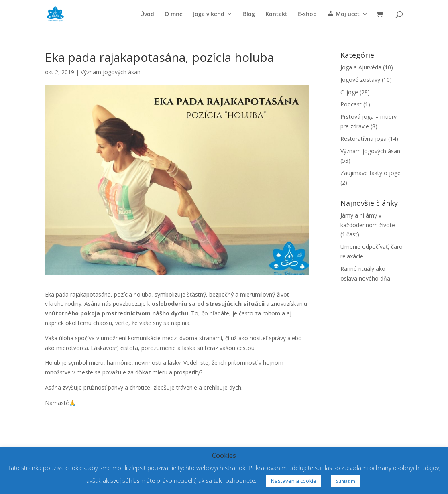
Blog (249, 14)
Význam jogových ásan (111, 72)
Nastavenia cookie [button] (294, 481)
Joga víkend (209, 14)
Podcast (351, 104)
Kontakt (276, 14)
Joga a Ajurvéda (361, 67)
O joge (349, 92)
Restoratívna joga (363, 139)
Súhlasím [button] (346, 481)
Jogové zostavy (360, 80)
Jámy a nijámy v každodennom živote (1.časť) (368, 225)
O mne (174, 14)
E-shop (307, 14)
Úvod (147, 14)
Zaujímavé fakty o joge (371, 173)
